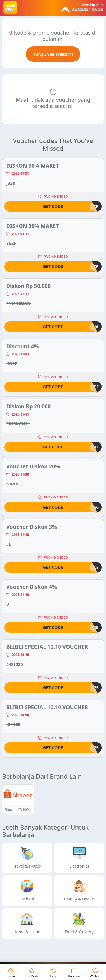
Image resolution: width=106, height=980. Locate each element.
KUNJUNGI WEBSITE (53, 54)
